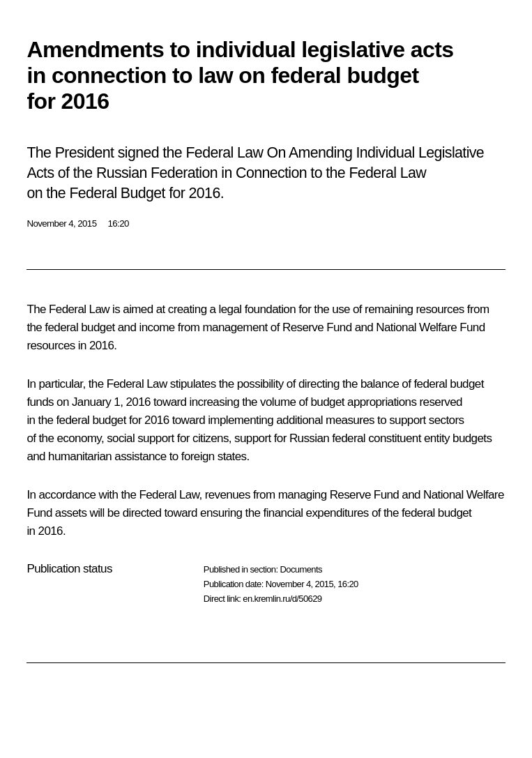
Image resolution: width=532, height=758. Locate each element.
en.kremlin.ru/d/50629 (282, 599)
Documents (301, 569)
